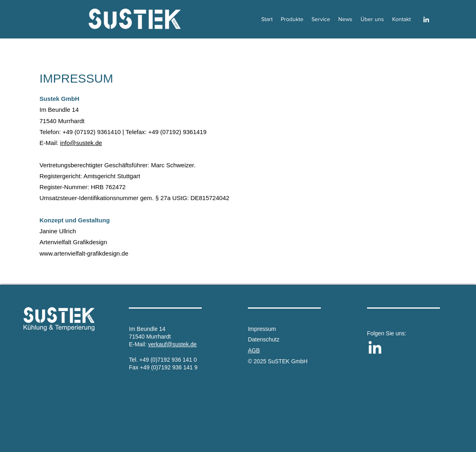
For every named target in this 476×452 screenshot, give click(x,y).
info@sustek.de (81, 143)
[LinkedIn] (426, 19)
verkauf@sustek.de (173, 344)
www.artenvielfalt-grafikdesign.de (84, 253)
